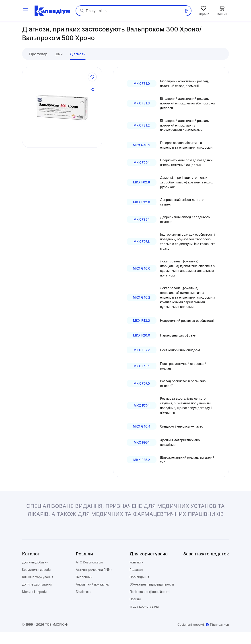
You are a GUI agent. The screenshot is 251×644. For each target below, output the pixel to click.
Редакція (136, 581)
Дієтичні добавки (35, 574)
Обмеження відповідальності (152, 596)
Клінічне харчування (38, 589)
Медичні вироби (34, 603)
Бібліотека (84, 603)
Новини (135, 611)
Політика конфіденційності (149, 603)
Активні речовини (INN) (94, 581)
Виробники (84, 589)
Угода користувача (144, 618)
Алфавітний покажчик (92, 596)
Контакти (136, 574)
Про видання (139, 589)
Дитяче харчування (37, 596)
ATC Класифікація (89, 574)
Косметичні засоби (36, 581)
